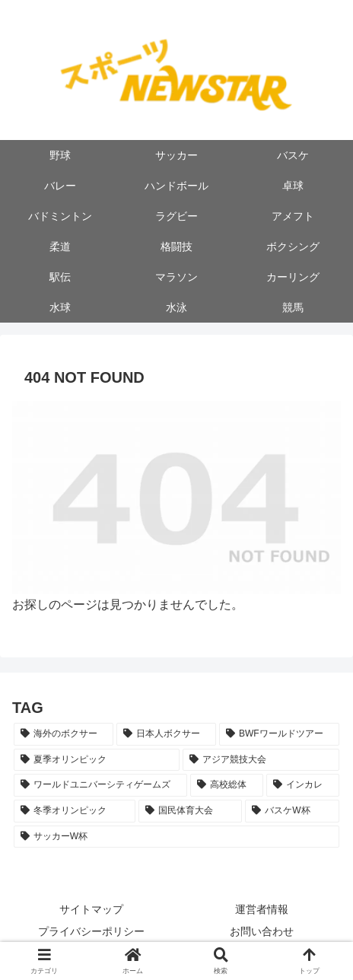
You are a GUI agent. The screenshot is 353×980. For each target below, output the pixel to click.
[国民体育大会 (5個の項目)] (190, 811)
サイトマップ (91, 909)
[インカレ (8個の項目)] (303, 785)
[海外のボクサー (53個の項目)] (64, 734)
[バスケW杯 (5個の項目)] (292, 811)
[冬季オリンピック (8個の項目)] (75, 811)
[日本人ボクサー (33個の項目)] (166, 734)
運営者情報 (262, 909)
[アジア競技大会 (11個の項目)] (261, 760)
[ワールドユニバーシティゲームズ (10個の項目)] (100, 785)
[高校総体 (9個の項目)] (227, 785)
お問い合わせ (262, 931)
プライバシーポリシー (91, 931)
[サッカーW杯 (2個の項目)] (176, 837)
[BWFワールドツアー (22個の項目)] (279, 734)
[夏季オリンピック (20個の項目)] (97, 760)
